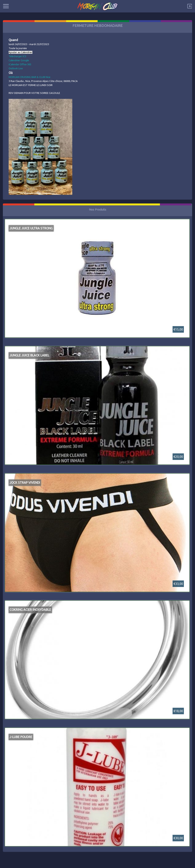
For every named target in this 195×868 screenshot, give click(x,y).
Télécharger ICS (17, 56)
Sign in (190, 6)
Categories (6, 6)
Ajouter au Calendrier (21, 52)
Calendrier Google (19, 60)
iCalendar (14, 64)
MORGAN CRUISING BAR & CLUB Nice (30, 77)
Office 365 (26, 64)
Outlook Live (16, 68)
